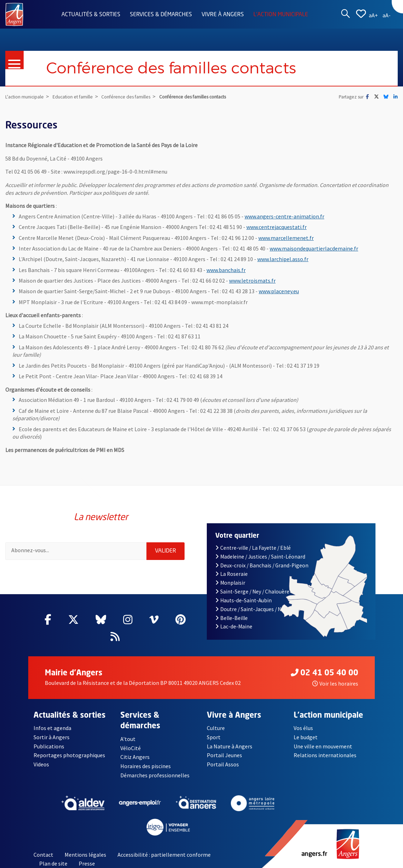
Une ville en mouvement (323, 746)
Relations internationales (325, 755)
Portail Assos (223, 764)
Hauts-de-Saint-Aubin (243, 600)
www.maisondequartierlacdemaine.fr (314, 248)
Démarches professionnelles (155, 775)
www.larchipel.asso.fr (283, 259)
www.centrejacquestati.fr (276, 227)
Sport (214, 737)
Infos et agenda (53, 728)
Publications (49, 746)
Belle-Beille (231, 618)
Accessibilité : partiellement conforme (164, 855)
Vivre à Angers (223, 15)
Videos (41, 764)
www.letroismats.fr (252, 281)
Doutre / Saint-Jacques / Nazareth (258, 609)
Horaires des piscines (146, 766)
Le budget (306, 737)
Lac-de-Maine (234, 626)
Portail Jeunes (224, 755)
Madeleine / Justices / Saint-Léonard (260, 557)
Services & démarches (161, 15)
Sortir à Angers (52, 737)
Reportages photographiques (70, 755)
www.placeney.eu (279, 291)
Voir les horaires (335, 683)
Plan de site (53, 864)
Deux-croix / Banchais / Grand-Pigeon (262, 565)
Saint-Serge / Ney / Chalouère (252, 592)
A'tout (128, 739)
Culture (216, 728)
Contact (43, 855)
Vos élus (303, 728)
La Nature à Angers (230, 746)
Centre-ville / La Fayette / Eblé (253, 548)
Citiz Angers (135, 757)
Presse (87, 864)
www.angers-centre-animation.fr (284, 216)
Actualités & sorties (91, 15)
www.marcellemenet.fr (286, 238)
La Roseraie (231, 574)
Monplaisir (230, 583)
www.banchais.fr (226, 270)
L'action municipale (281, 15)
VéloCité (131, 748)
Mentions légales (85, 855)
